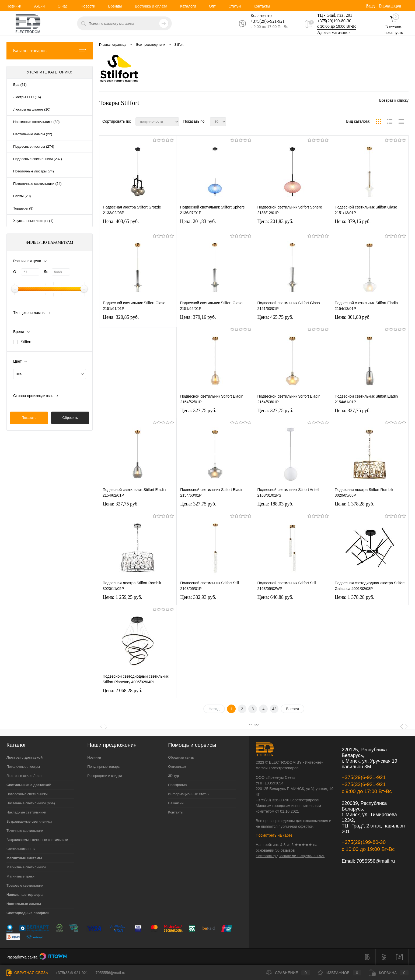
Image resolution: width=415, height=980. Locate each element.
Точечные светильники (25, 831)
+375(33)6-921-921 (364, 784)
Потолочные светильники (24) (37, 184)
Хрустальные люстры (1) (33, 221)
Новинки (14, 6)
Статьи (235, 6)
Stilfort (26, 342)
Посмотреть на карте (274, 835)
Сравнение (288, 973)
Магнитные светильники (26, 867)
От (15, 272)
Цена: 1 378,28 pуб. (355, 504)
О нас (63, 6)
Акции (39, 6)
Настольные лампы (24, 904)
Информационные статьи (189, 794)
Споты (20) (22, 196)
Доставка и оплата (151, 6)
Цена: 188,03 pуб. (275, 504)
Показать (29, 418)
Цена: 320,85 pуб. (121, 317)
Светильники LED (21, 849)
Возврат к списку (394, 100)
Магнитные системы (24, 858)
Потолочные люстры (23, 767)
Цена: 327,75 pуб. (198, 411)
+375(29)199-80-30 (334, 21)
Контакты (262, 6)
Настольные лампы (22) (33, 134)
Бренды (115, 6)
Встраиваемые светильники (29, 821)
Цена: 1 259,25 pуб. (122, 597)
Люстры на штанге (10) (32, 109)
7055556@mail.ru (376, 861)
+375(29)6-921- (264, 21)
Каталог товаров (50, 51)
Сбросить (70, 418)
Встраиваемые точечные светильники (37, 840)
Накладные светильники (26, 812)
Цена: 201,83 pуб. (198, 221)
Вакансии (176, 803)
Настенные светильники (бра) (31, 803)
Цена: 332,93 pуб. (198, 597)
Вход (371, 6)
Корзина (389, 973)
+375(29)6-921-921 (364, 777)
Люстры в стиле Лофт (24, 776)
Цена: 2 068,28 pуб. (122, 691)
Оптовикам (177, 767)
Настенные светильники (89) (36, 122)
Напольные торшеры (25, 895)
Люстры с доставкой (25, 757)
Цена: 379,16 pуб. (353, 221)
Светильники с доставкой (29, 785)
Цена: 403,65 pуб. (121, 221)
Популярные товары (104, 767)
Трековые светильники (25, 885)
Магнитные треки (20, 876)
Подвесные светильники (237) (38, 159)
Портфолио (177, 785)
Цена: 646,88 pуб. (275, 597)
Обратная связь (181, 757)
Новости (88, 6)
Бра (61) (20, 85)
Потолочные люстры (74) (34, 171)
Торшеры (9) (23, 208)
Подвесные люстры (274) (34, 146)
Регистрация (390, 6)
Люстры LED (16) (27, 97)
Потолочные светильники (27, 794)
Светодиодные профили (28, 913)
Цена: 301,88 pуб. (353, 317)
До (46, 272)
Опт (212, 6)
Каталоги (188, 6)
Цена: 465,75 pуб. (275, 317)
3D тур (173, 776)
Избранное (339, 973)
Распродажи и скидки (104, 776)
